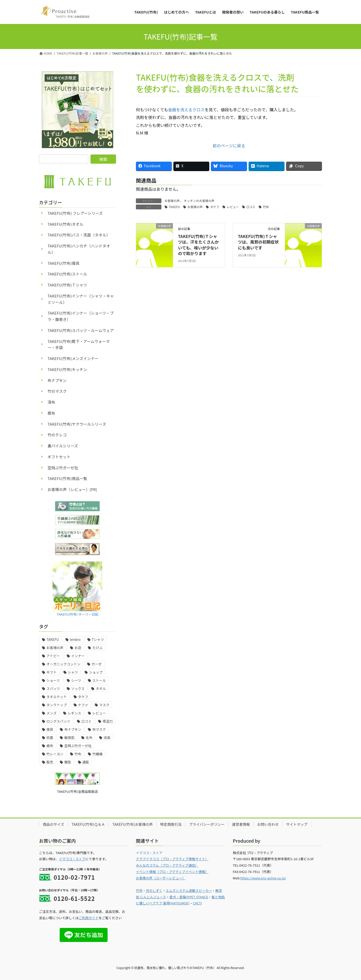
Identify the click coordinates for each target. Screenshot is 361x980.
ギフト (51, 672)
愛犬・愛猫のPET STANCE (189, 897)
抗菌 (50, 738)
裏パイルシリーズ (63, 446)
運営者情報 (241, 824)
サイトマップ (297, 824)
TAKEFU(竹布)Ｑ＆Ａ (88, 824)
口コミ (251, 207)
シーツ (76, 680)
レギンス (74, 713)
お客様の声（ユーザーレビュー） (161, 878)
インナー (78, 656)
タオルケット (57, 697)
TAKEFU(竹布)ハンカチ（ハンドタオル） (79, 249)
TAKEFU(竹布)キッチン (67, 369)
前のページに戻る (229, 146)
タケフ (215, 207)
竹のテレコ (57, 435)
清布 (51, 402)
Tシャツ (98, 640)
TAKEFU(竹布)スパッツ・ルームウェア (81, 330)
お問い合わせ (268, 824)
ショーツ (53, 680)
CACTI (197, 903)
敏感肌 (69, 738)
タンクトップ (57, 705)
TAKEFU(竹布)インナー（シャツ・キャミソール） (81, 299)
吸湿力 (108, 721)
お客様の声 (172, 201)
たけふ (97, 648)
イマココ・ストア (72, 859)
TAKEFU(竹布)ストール (67, 274)
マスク (104, 705)
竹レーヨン (55, 754)
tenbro (75, 640)
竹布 (266, 207)
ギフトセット (59, 457)
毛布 (89, 738)
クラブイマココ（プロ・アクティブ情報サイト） (172, 859)
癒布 (51, 413)
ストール (99, 680)
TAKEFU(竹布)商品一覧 (67, 478)
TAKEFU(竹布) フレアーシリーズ (75, 213)
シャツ (73, 672)
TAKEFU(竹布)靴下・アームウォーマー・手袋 (79, 344)
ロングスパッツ (58, 721)
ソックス (78, 689)
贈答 (68, 762)
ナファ (83, 705)
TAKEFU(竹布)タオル (66, 224)
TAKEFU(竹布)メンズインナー (73, 358)
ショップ (96, 672)
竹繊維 (97, 754)
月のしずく (154, 891)
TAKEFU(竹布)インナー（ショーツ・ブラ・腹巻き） (81, 316)
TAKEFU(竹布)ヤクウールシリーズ (77, 424)
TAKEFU (174, 207)
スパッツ (53, 689)
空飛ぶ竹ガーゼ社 (63, 468)
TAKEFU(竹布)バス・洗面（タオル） (79, 235)
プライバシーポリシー (207, 824)
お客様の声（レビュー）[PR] (72, 489)
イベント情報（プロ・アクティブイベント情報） (172, 872)
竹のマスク (57, 391)
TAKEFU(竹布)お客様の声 (132, 824)
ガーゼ (97, 664)
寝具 (50, 729)
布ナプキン (57, 380)
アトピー (53, 656)
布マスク (99, 729)
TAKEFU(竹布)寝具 (64, 263)
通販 (86, 762)
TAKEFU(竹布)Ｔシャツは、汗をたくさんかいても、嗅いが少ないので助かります (198, 245)
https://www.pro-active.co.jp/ (263, 878)
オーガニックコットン (63, 664)
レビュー (233, 207)
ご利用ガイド (89, 918)
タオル (101, 689)
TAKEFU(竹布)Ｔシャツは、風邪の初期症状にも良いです (258, 242)
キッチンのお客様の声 (199, 201)
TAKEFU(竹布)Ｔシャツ (67, 285)
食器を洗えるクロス (186, 110)
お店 (78, 648)
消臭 (107, 738)
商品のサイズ (54, 824)
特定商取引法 (171, 824)
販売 (50, 762)
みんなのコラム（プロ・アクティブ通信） (167, 865)
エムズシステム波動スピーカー (189, 891)
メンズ (51, 713)
